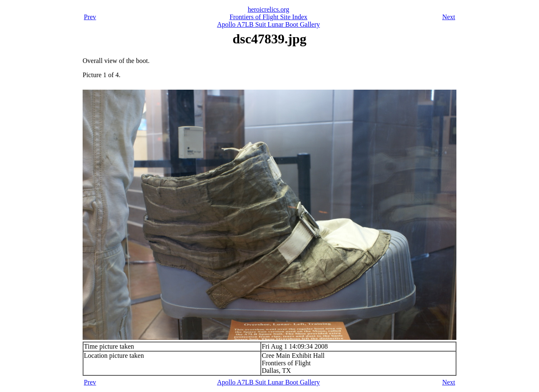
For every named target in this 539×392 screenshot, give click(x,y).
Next (449, 17)
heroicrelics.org (269, 9)
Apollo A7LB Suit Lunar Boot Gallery (268, 24)
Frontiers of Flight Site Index (268, 17)
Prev (90, 17)
